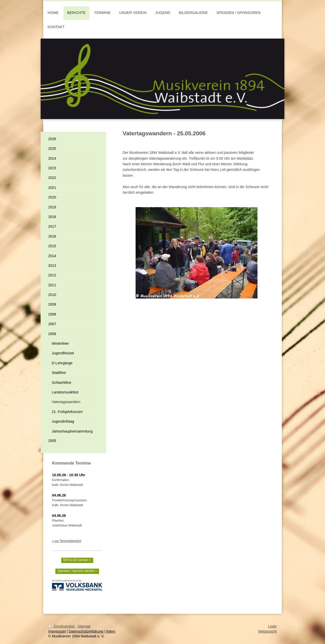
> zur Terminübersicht (67, 541)
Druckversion (62, 626)
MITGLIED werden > (77, 560)
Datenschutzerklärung (86, 631)
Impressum (57, 631)
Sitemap (84, 626)
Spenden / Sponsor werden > (77, 571)
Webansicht (267, 631)
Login (272, 626)
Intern (111, 631)
